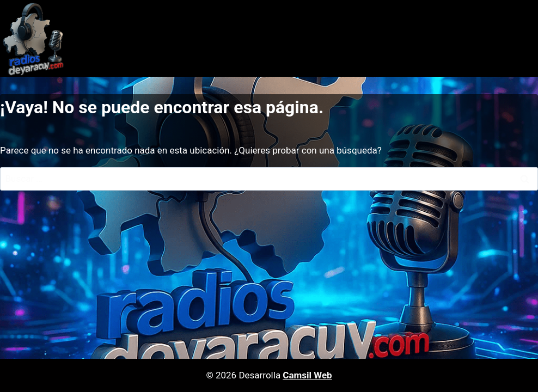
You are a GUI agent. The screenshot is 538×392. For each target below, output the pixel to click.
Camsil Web (307, 375)
